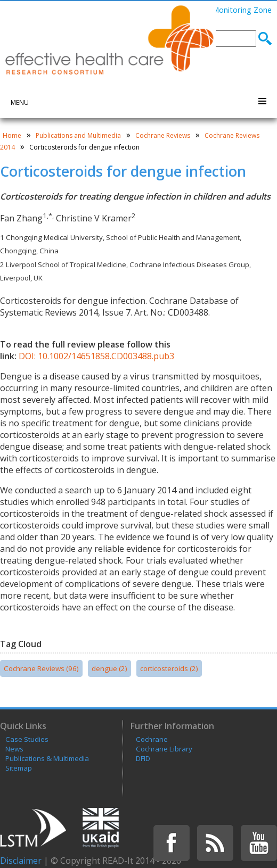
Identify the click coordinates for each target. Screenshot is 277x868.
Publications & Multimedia (47, 758)
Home (12, 135)
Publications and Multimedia (78, 135)
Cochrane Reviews (163, 135)
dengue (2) (109, 668)
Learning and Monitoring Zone (218, 10)
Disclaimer (21, 861)
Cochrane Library (164, 749)
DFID (143, 758)
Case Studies (27, 739)
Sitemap (19, 768)
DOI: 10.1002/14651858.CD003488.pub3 (96, 356)
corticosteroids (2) (169, 668)
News (14, 749)
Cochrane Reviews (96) (41, 668)
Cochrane (152, 739)
